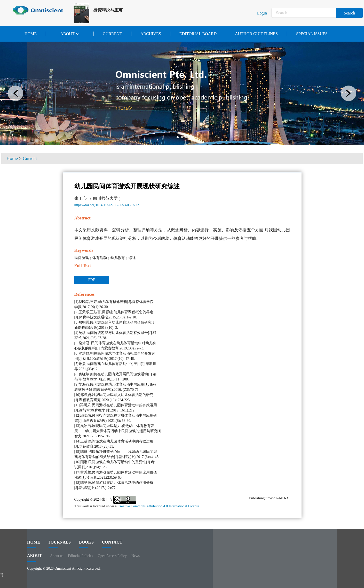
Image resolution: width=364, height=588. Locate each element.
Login (262, 13)
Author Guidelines (256, 34)
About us (57, 556)
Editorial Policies (80, 556)
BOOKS (86, 544)
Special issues (312, 34)
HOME (34, 544)
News (136, 556)
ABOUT (34, 558)
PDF (92, 280)
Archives (151, 34)
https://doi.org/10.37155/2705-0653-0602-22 (107, 205)
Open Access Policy (112, 556)
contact (112, 544)
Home (31, 34)
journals (60, 544)
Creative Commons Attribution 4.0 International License (158, 506)
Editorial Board (198, 34)
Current (112, 34)
